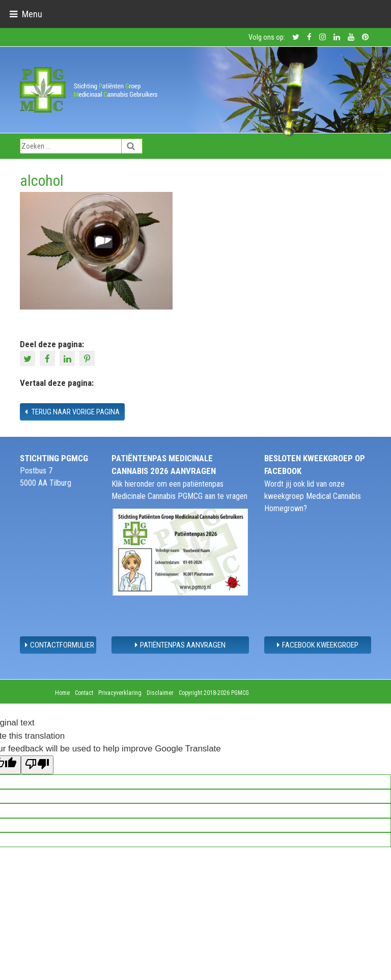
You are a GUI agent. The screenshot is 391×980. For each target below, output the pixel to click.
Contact (84, 693)
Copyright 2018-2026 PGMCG (214, 693)
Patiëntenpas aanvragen (180, 645)
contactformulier (60, 645)
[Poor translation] (37, 765)
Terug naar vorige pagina (72, 412)
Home (62, 693)
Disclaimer (160, 693)
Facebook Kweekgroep (318, 645)
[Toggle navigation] (26, 14)
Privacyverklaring (120, 693)
